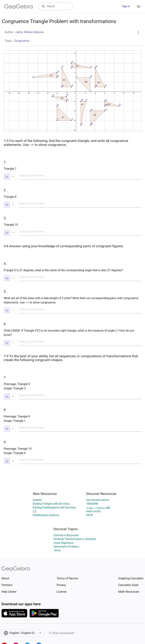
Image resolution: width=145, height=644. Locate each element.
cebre (19, 32)
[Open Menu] (139, 6)
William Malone (34, 32)
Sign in (126, 6)
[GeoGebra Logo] (18, 6)
